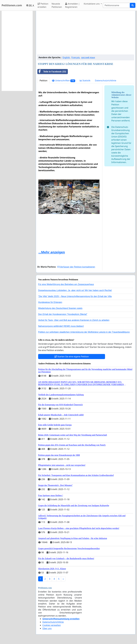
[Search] (116, 5)
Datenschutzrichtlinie (105, 81)
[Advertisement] (86, 34)
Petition (43, 81)
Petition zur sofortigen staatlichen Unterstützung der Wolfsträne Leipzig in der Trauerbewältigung (84, 332)
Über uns (47, 628)
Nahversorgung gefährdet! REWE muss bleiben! (61, 326)
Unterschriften (64, 81)
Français (76, 57)
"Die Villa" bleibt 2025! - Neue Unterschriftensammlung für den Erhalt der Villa (75, 296)
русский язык (88, 57)
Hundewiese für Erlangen (50, 302)
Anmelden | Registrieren (72, 5)
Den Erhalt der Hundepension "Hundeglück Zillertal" (63, 314)
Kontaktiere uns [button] (92, 4)
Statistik (85, 81)
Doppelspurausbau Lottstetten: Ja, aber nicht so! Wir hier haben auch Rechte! (75, 290)
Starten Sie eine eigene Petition (72, 357)
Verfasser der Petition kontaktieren (76, 267)
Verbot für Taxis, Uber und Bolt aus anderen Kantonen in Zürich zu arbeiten (74, 320)
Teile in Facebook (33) (52, 72)
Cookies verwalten (52, 625)
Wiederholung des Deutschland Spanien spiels (60, 308)
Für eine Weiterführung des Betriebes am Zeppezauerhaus (66, 284)
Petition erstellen (43, 5)
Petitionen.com (12, 5)
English (66, 57)
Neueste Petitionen (57, 5)
